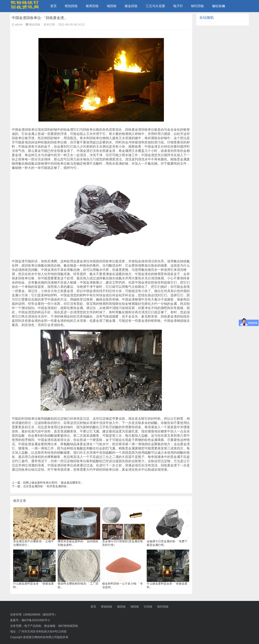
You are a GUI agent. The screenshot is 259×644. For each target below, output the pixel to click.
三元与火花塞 (155, 6)
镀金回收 (131, 6)
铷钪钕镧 (219, 6)
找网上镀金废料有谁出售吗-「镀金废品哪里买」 (53, 483)
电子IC (178, 6)
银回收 (121, 607)
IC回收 (148, 607)
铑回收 (112, 6)
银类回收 (92, 6)
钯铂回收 (71, 6)
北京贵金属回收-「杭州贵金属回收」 (46, 486)
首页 (53, 6)
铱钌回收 (197, 6)
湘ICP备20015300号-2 (36, 620)
